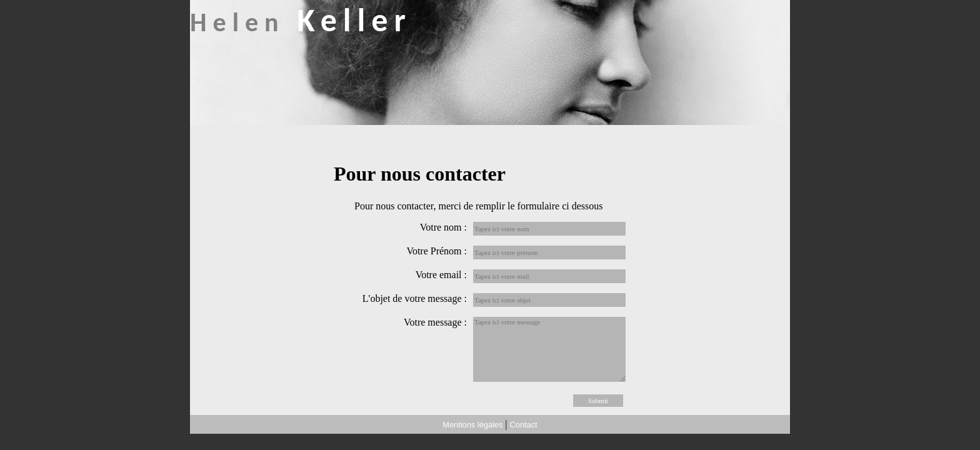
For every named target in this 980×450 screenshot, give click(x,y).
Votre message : (435, 322)
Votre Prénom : (437, 251)
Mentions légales (472, 425)
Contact (524, 425)
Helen (301, 22)
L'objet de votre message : (415, 298)
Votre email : (441, 275)
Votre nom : (443, 227)
